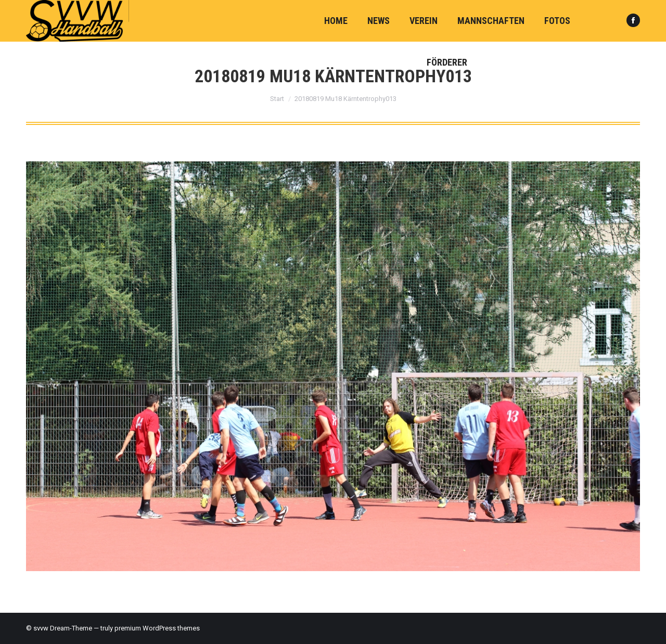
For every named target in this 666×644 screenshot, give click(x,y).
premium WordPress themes (157, 628)
